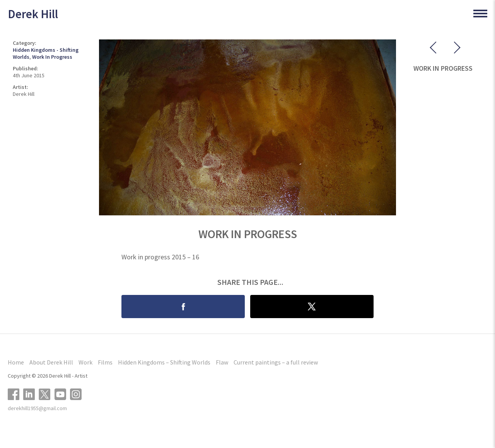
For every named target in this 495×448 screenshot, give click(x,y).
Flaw (222, 362)
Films (105, 362)
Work (85, 362)
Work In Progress (52, 57)
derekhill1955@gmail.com (37, 408)
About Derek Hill (51, 362)
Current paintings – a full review (276, 362)
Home (16, 362)
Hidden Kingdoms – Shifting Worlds (164, 362)
